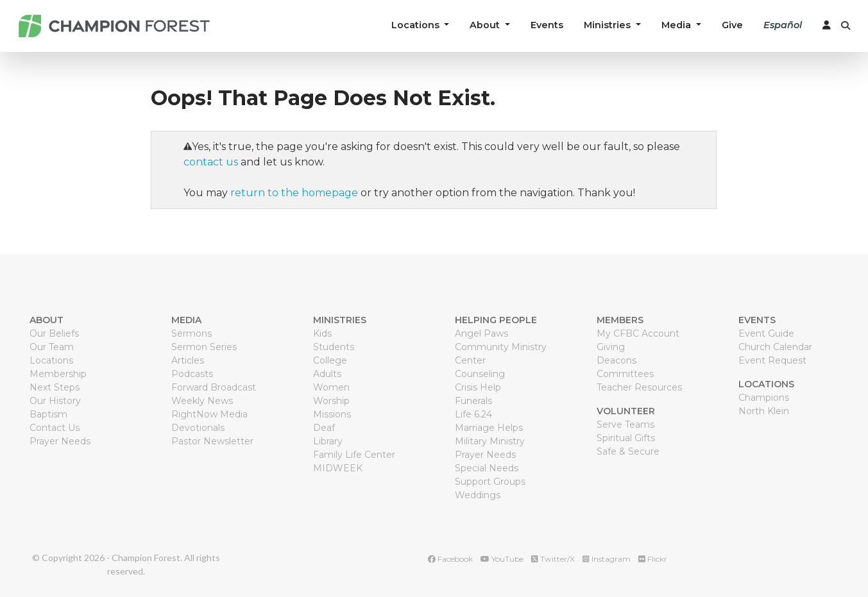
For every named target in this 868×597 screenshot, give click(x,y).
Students (334, 347)
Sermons (191, 333)
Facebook (450, 559)
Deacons (617, 360)
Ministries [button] (608, 25)
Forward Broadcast (214, 387)
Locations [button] (417, 25)
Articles (188, 360)
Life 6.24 (473, 414)
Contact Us (55, 428)
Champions (764, 398)
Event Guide (766, 333)
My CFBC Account (638, 333)
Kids (322, 333)
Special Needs (487, 468)
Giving (611, 347)
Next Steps (55, 387)
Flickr (653, 559)
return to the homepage (294, 193)
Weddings (478, 495)
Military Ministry (490, 441)
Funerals (473, 401)
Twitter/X (553, 559)
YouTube (502, 559)
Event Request (772, 360)
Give (732, 25)
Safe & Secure (628, 451)
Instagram (607, 559)
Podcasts (192, 374)
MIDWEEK (338, 468)
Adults (327, 374)
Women (331, 387)
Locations (51, 360)
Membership (58, 374)
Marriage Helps (489, 428)
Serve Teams (625, 425)
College (330, 360)
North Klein (764, 411)
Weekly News (202, 401)
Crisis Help (478, 387)
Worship (331, 401)
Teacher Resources (639, 387)
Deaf (324, 428)
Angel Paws (481, 333)
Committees (625, 374)
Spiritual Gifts (626, 438)
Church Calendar (775, 347)
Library (328, 441)
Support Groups (490, 482)
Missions (332, 414)
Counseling (480, 374)
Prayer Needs (60, 441)
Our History (55, 401)
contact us (211, 162)
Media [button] (677, 25)
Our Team (52, 347)
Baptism (48, 414)
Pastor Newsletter (212, 441)
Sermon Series (204, 347)
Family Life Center (354, 455)
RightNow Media (209, 414)
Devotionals (198, 428)
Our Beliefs (54, 333)
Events (547, 25)
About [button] (486, 25)
